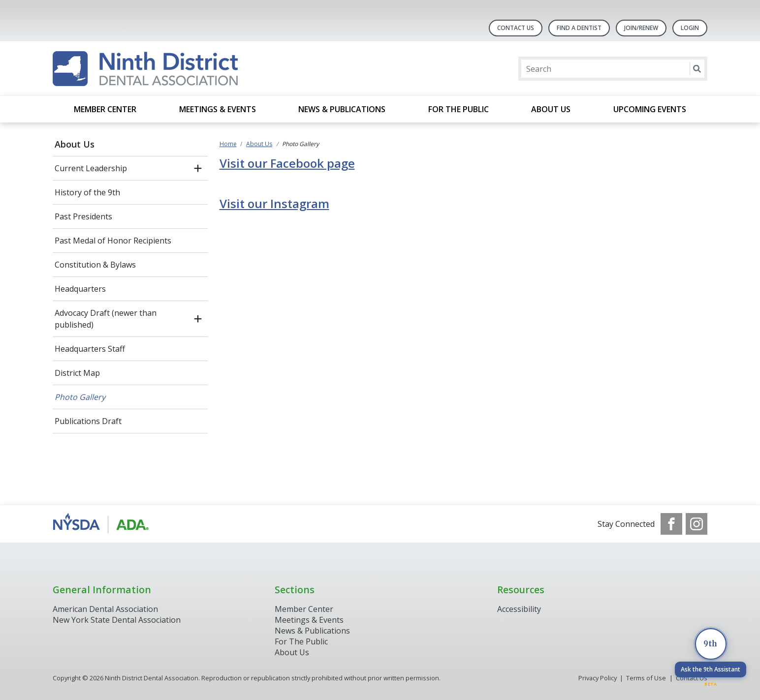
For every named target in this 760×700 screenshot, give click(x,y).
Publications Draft (88, 421)
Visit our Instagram (274, 203)
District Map (77, 373)
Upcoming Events (650, 109)
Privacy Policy (598, 678)
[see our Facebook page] (671, 524)
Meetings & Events (218, 109)
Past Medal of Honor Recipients (113, 241)
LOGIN (690, 28)
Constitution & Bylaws (95, 265)
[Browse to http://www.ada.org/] (103, 524)
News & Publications (342, 109)
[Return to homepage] (145, 69)
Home (228, 144)
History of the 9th (87, 192)
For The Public (301, 641)
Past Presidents (83, 216)
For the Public (459, 109)
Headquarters (80, 289)
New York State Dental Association (118, 620)
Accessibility (519, 609)
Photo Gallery (80, 397)
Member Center (105, 109)
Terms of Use (646, 678)
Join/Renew (641, 28)
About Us (551, 109)
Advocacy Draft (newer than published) (106, 319)
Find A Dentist (579, 28)
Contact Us (516, 28)
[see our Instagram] (697, 524)
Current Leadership (91, 168)
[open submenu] (198, 168)
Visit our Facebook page (287, 163)
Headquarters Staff (90, 349)
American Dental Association (105, 609)
